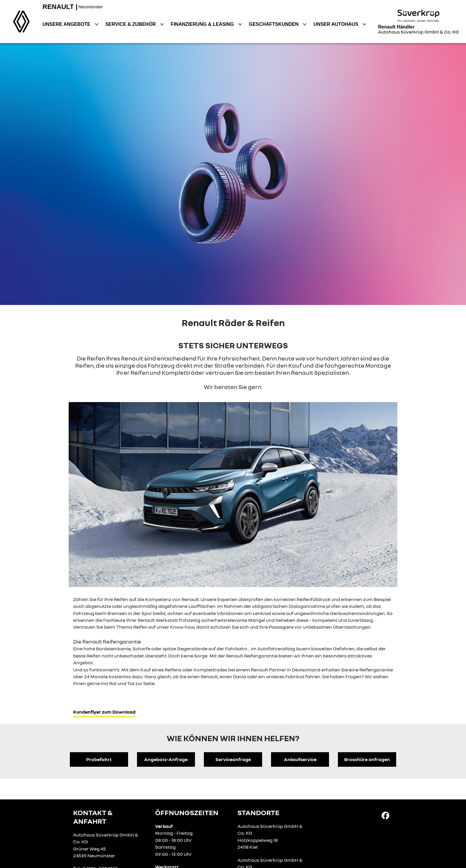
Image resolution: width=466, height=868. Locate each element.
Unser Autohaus (337, 24)
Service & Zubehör (131, 24)
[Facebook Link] (385, 815)
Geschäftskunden (275, 24)
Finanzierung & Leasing (203, 24)
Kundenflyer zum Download (104, 712)
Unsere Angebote (67, 24)
